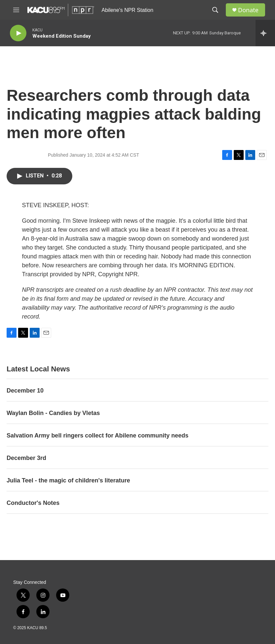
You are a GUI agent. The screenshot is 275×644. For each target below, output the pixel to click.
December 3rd (26, 458)
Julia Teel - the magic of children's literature (68, 480)
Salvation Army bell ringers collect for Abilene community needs (98, 436)
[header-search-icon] (215, 10)
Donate (248, 10)
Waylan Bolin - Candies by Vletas (53, 413)
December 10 (25, 391)
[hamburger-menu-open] (16, 10)
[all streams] (265, 33)
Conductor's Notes (33, 503)
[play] (18, 33)
